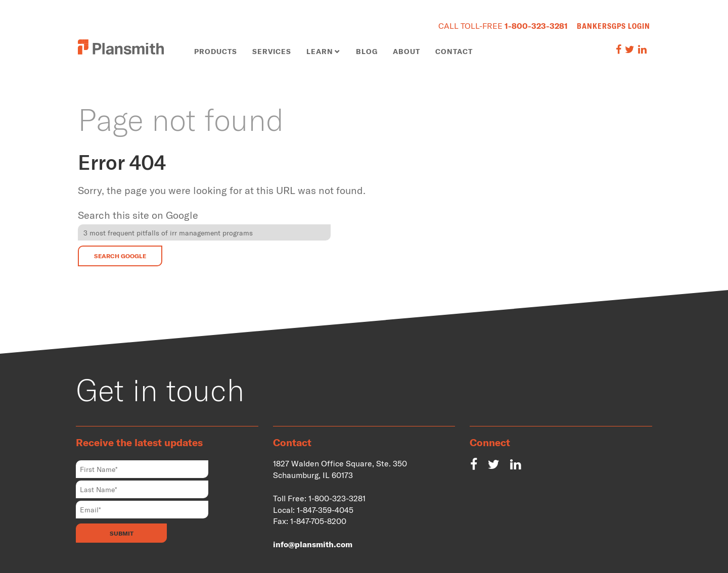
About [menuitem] (406, 51)
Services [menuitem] (272, 51)
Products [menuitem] (216, 51)
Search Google (120, 256)
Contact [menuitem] (454, 51)
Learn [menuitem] (320, 51)
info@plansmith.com (313, 544)
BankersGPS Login (613, 26)
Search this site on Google (138, 215)
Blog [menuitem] (367, 51)
